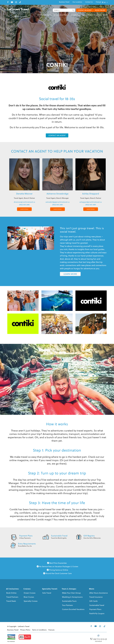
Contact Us (89, 2)
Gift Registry (89, 536)
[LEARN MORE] (70, 274)
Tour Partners (67, 605)
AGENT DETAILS (24, 209)
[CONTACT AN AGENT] (57, 135)
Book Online (11, 593)
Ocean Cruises (30, 593)
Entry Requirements (27, 544)
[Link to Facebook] (8, 2)
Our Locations (77, 2)
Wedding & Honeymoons (72, 597)
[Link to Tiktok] (20, 2)
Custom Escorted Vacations (73, 609)
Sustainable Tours (69, 601)
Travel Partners (12, 597)
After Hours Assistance (99, 593)
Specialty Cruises (31, 601)
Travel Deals (11, 601)
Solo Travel (47, 593)
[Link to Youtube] (12, 2)
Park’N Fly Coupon (97, 613)
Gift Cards (93, 601)
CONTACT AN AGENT (85, 10)
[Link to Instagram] (16, 2)
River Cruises (29, 597)
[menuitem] (64, 2)
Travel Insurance (96, 597)
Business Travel (64, 2)
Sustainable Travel (59, 536)
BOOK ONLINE (100, 10)
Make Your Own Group (71, 593)
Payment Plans (26, 536)
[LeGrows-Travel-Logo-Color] (19, 13)
